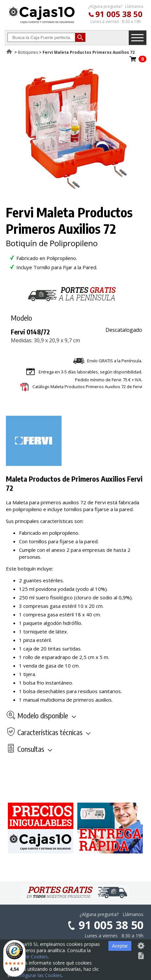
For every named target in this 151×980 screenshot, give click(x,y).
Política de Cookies (28, 957)
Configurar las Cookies (38, 975)
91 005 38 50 (119, 14)
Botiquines (28, 52)
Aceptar (120, 946)
